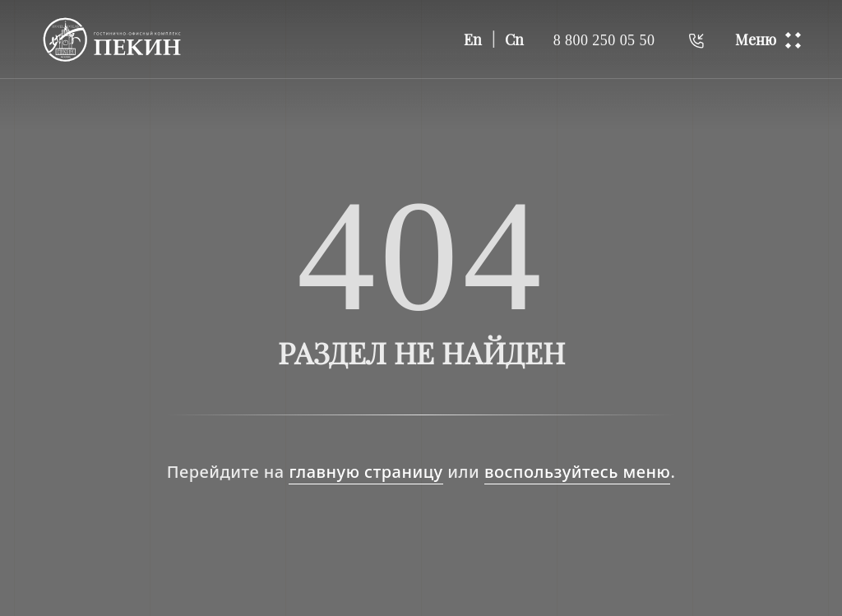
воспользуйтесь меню (577, 472)
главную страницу (365, 472)
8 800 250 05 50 (604, 39)
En (473, 39)
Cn (514, 39)
